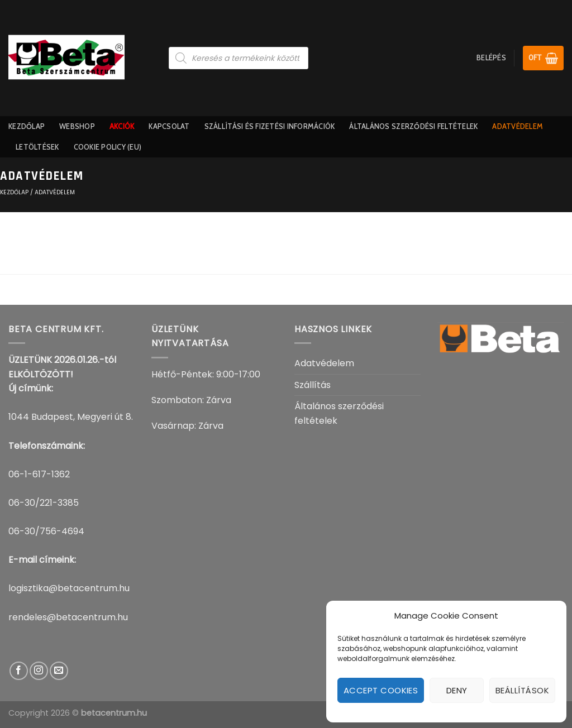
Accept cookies (381, 690)
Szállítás (313, 385)
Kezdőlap (27, 126)
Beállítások (522, 690)
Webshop (77, 126)
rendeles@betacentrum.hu (68, 617)
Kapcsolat (169, 126)
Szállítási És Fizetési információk (270, 126)
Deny (457, 690)
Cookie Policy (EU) (108, 147)
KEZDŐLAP (14, 192)
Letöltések (37, 147)
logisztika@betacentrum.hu (69, 588)
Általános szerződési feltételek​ (413, 126)
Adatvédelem (518, 126)
